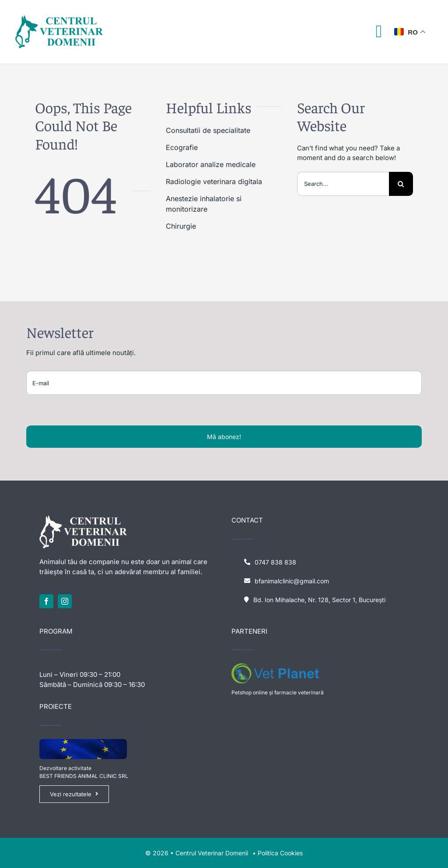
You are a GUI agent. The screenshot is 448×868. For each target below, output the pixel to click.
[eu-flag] (83, 742)
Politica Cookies (280, 853)
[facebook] (46, 601)
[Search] (401, 184)
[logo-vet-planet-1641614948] (275, 667)
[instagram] (65, 601)
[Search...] (343, 184)
